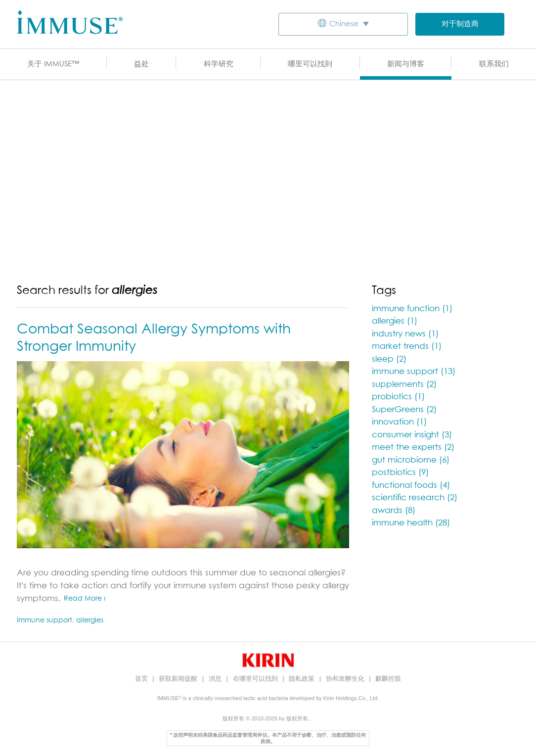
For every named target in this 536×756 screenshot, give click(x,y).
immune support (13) (414, 372)
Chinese (344, 24)
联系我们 (494, 64)
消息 (216, 679)
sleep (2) (389, 359)
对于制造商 (460, 24)
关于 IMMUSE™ (53, 64)
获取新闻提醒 (179, 679)
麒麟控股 (388, 679)
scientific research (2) (415, 498)
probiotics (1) (398, 397)
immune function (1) (412, 309)
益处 (141, 64)
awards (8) (394, 511)
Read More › (85, 599)
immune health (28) (411, 523)
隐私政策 (303, 679)
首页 (142, 679)
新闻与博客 (406, 64)
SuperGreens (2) (404, 410)
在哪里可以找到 (256, 679)
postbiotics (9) (400, 473)
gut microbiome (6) (411, 460)
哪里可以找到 (310, 64)
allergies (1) (395, 321)
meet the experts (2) (413, 448)
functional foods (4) (411, 486)
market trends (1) (407, 347)
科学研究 (219, 64)
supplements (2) (404, 385)
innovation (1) (399, 422)
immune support (45, 620)
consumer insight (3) (412, 435)
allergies (90, 620)
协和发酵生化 (346, 679)
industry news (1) (405, 334)
